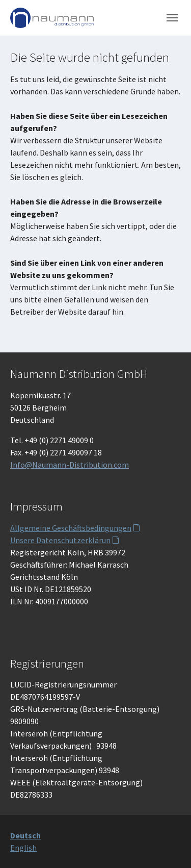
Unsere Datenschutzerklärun (60, 540)
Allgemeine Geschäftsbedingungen (71, 528)
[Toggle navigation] (172, 18)
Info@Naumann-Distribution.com (70, 465)
